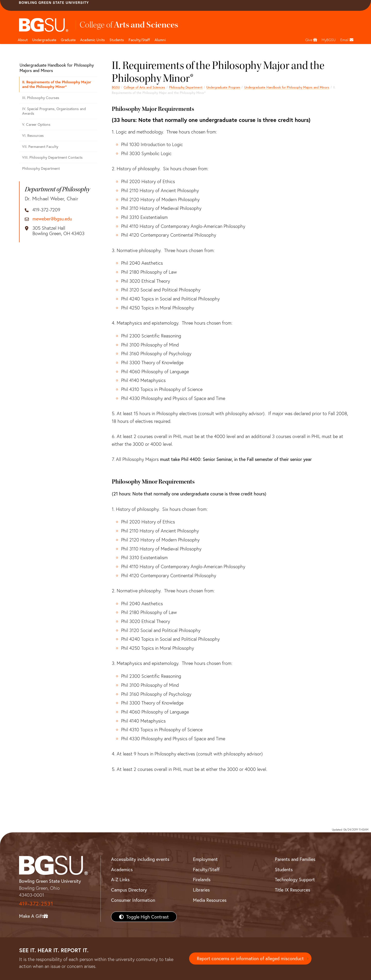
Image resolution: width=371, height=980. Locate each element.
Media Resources (210, 900)
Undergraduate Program (223, 87)
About (23, 40)
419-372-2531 (36, 903)
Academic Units (92, 40)
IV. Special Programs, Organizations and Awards (54, 111)
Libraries (201, 890)
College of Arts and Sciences (144, 87)
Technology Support (295, 879)
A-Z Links (120, 879)
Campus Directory (129, 890)
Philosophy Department (186, 87)
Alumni (160, 40)
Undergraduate (44, 40)
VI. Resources (33, 135)
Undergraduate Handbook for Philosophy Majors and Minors (287, 87)
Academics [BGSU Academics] (122, 869)
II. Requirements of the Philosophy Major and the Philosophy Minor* (57, 84)
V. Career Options (36, 124)
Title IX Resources (293, 890)
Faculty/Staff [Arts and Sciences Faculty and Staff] (139, 40)
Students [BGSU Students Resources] (284, 869)
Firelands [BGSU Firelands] (202, 879)
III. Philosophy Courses (41, 98)
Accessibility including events (140, 859)
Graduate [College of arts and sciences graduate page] (68, 40)
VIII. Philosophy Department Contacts (52, 157)
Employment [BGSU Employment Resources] (205, 859)
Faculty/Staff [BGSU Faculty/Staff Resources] (206, 869)
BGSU (116, 87)
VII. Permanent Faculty (40, 146)
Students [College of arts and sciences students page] (117, 40)
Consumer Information (133, 900)
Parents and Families (295, 859)
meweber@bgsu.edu (52, 219)
